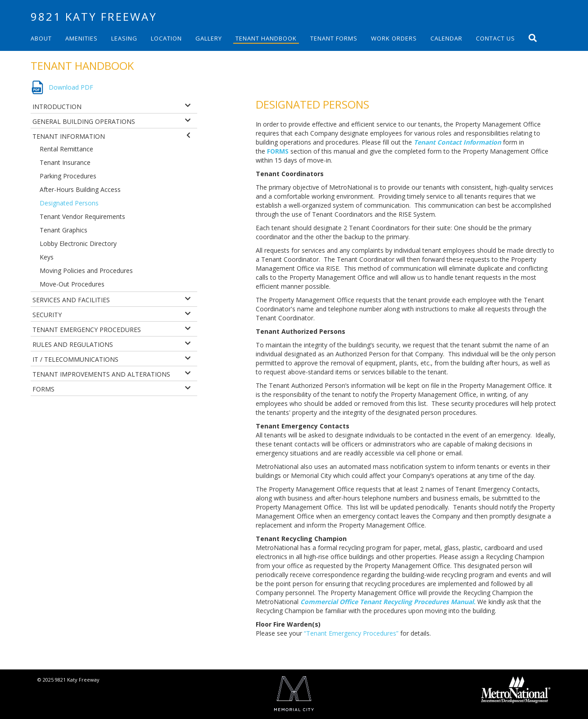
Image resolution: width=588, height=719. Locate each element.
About (41, 38)
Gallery (209, 38)
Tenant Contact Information (457, 142)
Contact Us (495, 38)
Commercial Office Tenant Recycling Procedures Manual (387, 602)
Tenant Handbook (266, 38)
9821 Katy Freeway (94, 16)
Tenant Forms (334, 38)
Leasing (124, 38)
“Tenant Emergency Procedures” (351, 633)
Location (166, 38)
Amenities (81, 38)
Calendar (446, 38)
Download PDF (71, 87)
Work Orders (394, 38)
